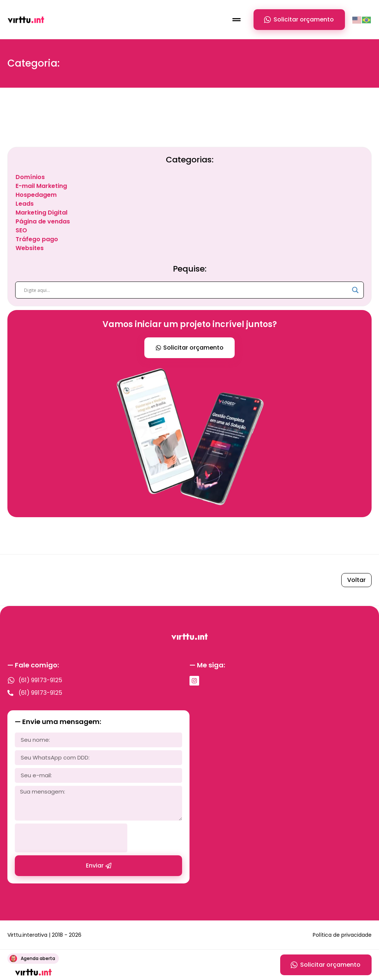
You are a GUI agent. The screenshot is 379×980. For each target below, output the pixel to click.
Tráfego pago (37, 239)
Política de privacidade (342, 935)
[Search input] (186, 290)
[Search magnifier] (355, 290)
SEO (21, 230)
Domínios (30, 177)
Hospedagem (36, 195)
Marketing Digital (41, 213)
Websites (30, 248)
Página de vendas (43, 221)
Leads (25, 204)
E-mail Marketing (41, 186)
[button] (236, 20)
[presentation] (71, 838)
